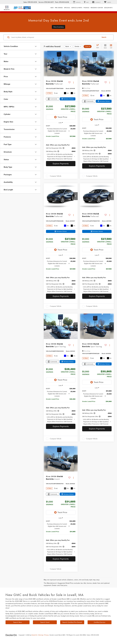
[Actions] (73, 82)
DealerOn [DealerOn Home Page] (34, 635)
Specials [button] (67, 8)
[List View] (111, 46)
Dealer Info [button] (108, 8)
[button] (75, 64)
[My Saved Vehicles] (107, 2)
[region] (61, 142)
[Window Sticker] (68, 99)
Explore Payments (61, 164)
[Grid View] (105, 46)
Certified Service (100, 622)
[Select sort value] (98, 46)
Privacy (46, 635)
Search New (18, 622)
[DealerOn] (11, 635)
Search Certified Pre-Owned (72, 622)
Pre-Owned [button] (59, 8)
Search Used (45, 622)
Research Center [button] (97, 8)
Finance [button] (86, 8)
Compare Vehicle (56, 176)
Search (104, 37)
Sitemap (41, 635)
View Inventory (58, 27)
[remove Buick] (68, 46)
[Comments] (53, 99)
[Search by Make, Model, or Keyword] (55, 37)
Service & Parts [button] (77, 8)
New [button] (52, 8)
